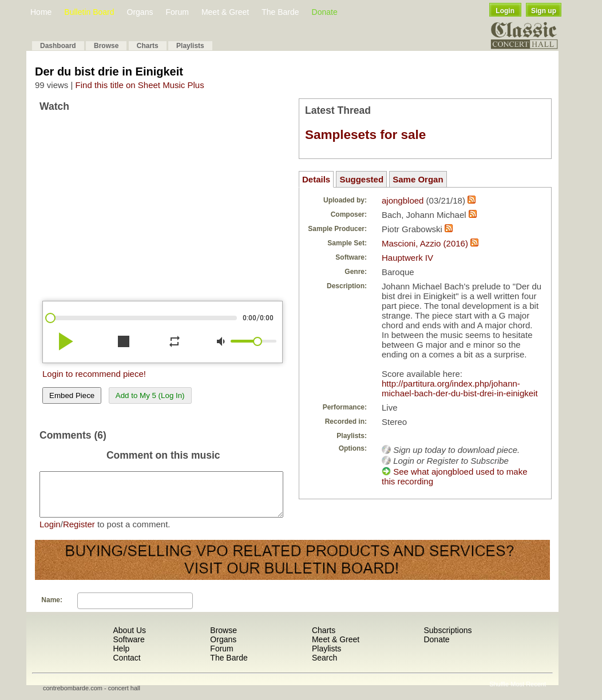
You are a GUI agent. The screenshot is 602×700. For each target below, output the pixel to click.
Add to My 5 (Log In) (150, 395)
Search (324, 666)
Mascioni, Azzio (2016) (425, 243)
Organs (140, 12)
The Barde (280, 12)
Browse (106, 46)
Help (121, 657)
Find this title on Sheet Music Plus (140, 85)
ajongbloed (403, 200)
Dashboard (58, 46)
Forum (177, 12)
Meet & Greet (225, 12)
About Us (129, 639)
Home (41, 12)
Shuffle (499, 693)
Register (79, 533)
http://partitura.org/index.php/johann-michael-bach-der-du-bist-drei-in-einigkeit (460, 388)
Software (128, 648)
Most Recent (528, 693)
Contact (126, 666)
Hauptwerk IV (407, 258)
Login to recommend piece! (94, 374)
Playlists (190, 46)
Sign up (544, 11)
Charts (148, 46)
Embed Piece (72, 395)
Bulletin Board (89, 12)
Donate (325, 12)
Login (505, 11)
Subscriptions (447, 639)
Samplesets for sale (365, 135)
